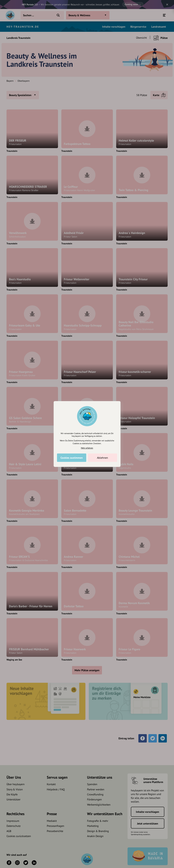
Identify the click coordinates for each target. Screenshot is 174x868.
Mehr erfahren (87, 448)
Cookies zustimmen (72, 458)
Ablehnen (102, 458)
